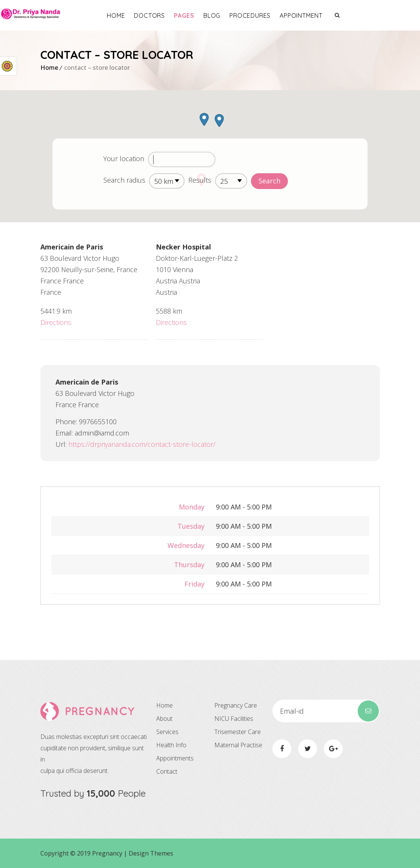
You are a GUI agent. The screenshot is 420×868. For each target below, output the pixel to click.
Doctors (190, 15)
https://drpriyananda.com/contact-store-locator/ (142, 444)
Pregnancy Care (236, 705)
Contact (167, 771)
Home (156, 15)
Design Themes (151, 853)
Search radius (124, 180)
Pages (224, 15)
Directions (56, 322)
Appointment (342, 15)
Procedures (290, 15)
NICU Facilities (234, 719)
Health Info (171, 745)
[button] (204, 119)
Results (200, 180)
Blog (252, 15)
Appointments (175, 758)
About (164, 719)
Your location (124, 159)
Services (167, 732)
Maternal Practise (238, 745)
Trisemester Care (238, 732)
